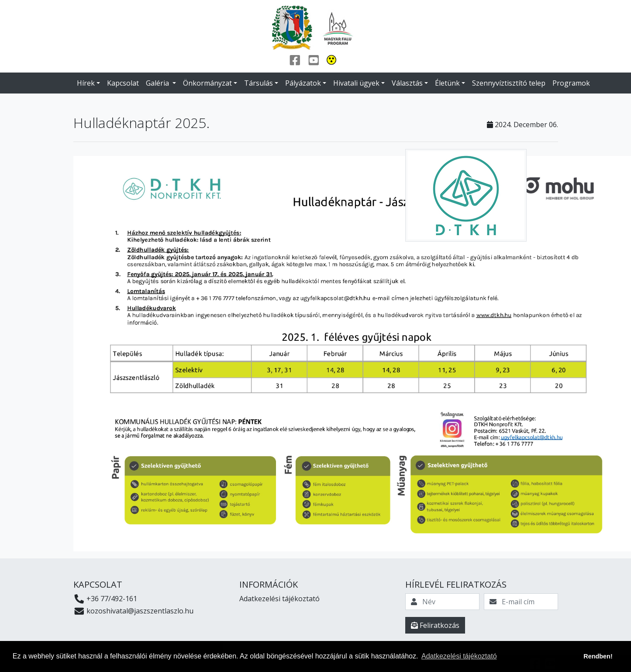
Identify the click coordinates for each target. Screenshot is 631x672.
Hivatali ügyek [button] (356, 83)
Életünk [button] (447, 83)
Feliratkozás (435, 625)
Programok (571, 83)
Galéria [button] (158, 83)
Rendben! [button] (598, 656)
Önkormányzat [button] (207, 83)
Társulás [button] (259, 83)
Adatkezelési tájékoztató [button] (459, 656)
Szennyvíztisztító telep (509, 83)
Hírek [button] (86, 83)
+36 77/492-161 (105, 599)
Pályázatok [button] (303, 83)
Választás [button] (407, 83)
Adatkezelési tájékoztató (279, 599)
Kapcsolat (123, 83)
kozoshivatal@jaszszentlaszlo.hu (134, 611)
